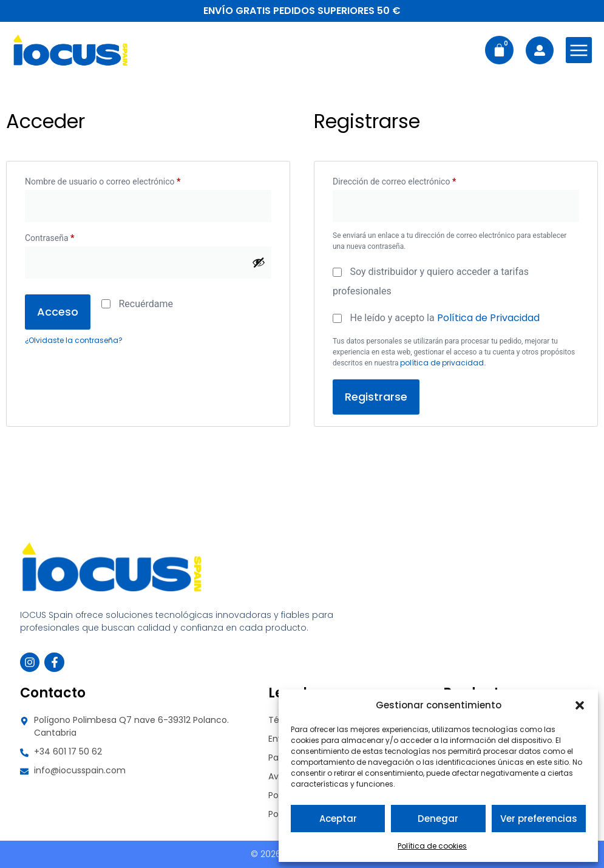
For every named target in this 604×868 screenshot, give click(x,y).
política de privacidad (442, 363)
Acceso (58, 312)
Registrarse (376, 397)
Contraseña (70, 236)
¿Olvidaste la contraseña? (74, 340)
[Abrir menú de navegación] (579, 50)
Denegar (438, 819)
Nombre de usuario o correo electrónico (123, 180)
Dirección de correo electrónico (415, 180)
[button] (580, 705)
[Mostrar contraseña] (259, 262)
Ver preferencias (539, 819)
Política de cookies (432, 846)
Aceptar (338, 819)
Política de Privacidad (488, 318)
